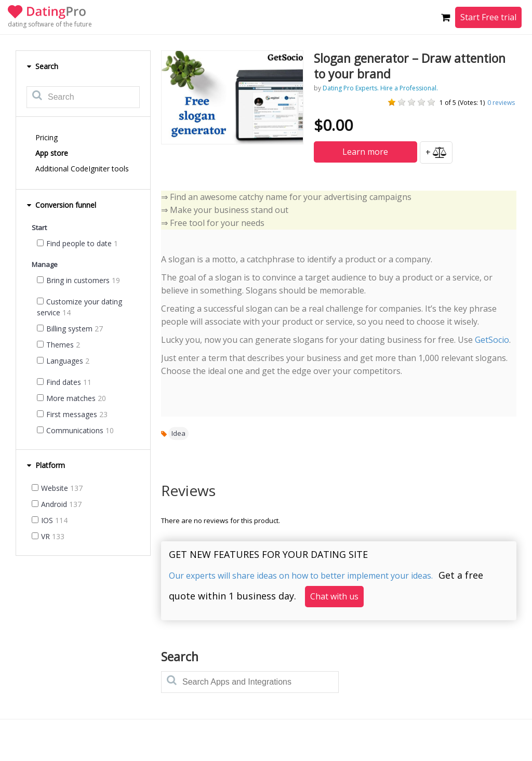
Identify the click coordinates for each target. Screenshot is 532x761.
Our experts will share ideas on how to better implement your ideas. (301, 576)
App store (52, 153)
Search (42, 66)
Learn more (364, 152)
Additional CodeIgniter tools (82, 169)
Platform (46, 465)
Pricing (46, 137)
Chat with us (334, 596)
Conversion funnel (61, 205)
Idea (178, 433)
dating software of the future (50, 24)
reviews (501, 103)
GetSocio (492, 340)
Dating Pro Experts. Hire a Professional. (380, 88)
